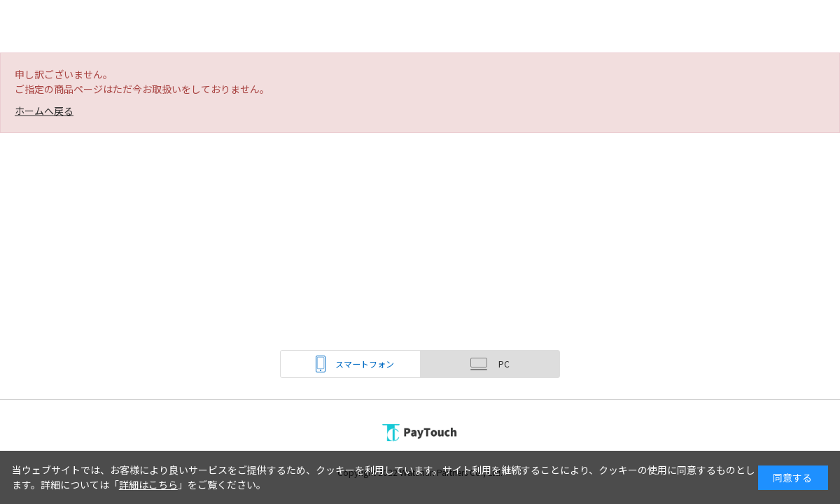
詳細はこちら (148, 484)
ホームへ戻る (44, 111)
